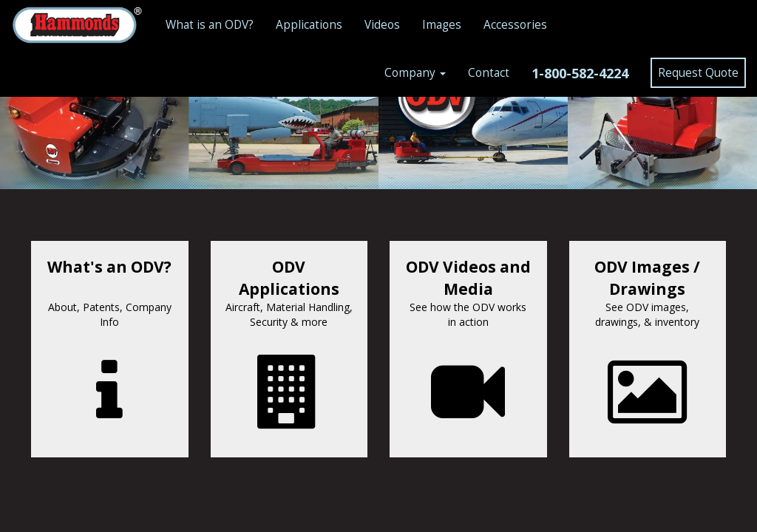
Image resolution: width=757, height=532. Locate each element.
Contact (489, 73)
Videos (382, 25)
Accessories (515, 25)
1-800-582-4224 (580, 73)
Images (442, 25)
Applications (309, 25)
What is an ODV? (210, 25)
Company (415, 73)
